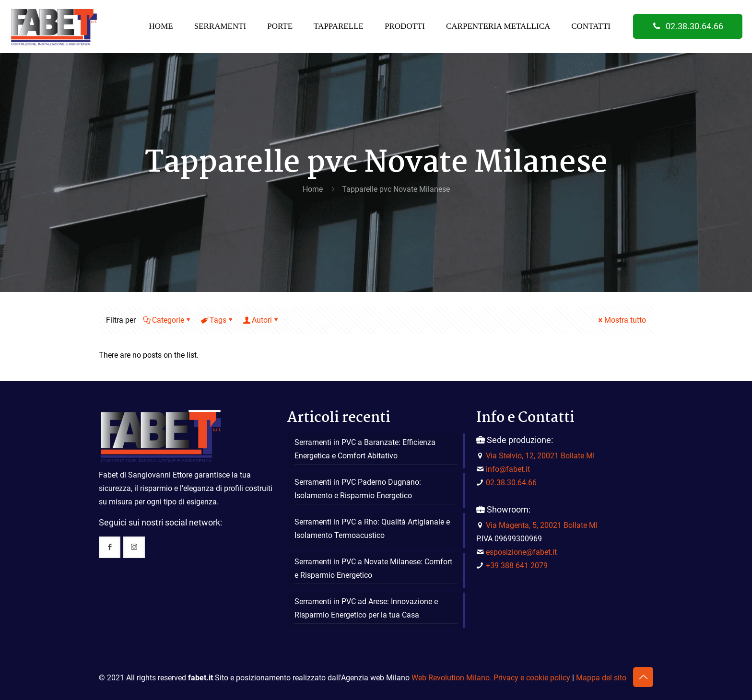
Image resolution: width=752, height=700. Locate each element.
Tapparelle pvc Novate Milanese (396, 189)
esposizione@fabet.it (521, 552)
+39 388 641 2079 (517, 566)
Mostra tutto (621, 320)
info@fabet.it (508, 469)
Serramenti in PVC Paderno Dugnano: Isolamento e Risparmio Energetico (358, 489)
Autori (261, 320)
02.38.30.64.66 (688, 26)
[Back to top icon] (643, 677)
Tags (217, 320)
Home (313, 189)
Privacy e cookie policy (532, 678)
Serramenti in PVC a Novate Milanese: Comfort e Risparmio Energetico (373, 568)
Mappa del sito (601, 678)
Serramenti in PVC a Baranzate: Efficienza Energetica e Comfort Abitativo (365, 449)
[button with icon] (110, 547)
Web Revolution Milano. (452, 678)
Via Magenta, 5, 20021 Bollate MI (542, 525)
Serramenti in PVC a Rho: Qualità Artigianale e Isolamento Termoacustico (372, 529)
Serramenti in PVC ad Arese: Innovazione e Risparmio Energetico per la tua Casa (366, 608)
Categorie (167, 320)
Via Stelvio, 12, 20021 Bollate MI (540, 456)
